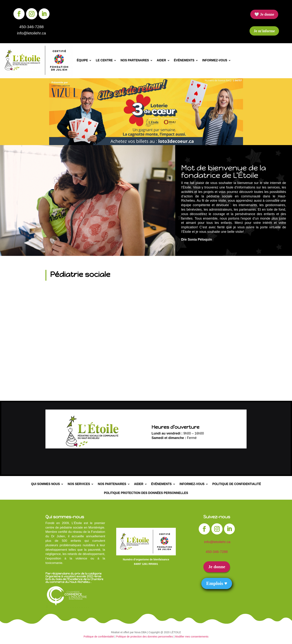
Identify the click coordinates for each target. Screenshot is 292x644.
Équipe (82, 60)
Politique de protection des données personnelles (145, 637)
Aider (161, 60)
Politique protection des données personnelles (146, 493)
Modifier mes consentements (192, 637)
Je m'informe (264, 31)
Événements (184, 60)
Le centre (104, 60)
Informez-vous (215, 60)
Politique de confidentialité (237, 484)
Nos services (79, 484)
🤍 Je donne (264, 14)
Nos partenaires (135, 60)
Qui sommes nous (46, 484)
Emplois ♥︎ (217, 583)
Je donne (217, 567)
